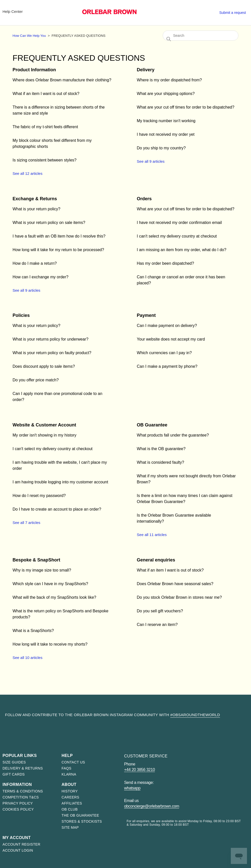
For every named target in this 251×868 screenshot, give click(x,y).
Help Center (13, 11)
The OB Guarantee (80, 815)
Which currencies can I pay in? (164, 353)
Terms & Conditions (23, 791)
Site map (70, 827)
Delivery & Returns (23, 768)
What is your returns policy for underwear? (51, 339)
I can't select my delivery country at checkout (177, 236)
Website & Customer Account (44, 425)
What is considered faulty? (160, 462)
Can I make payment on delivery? (167, 326)
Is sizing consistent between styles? (45, 160)
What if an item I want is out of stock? (46, 94)
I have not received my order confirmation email (179, 223)
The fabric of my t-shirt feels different (45, 127)
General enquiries (156, 560)
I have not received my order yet (166, 134)
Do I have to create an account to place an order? (57, 509)
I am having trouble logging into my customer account (60, 482)
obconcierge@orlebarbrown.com (152, 806)
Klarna (69, 774)
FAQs (66, 768)
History (70, 791)
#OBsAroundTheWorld (195, 715)
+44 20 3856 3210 (140, 770)
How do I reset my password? (39, 496)
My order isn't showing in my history (45, 435)
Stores (196, 11)
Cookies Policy (18, 809)
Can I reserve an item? (157, 625)
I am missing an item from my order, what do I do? (182, 250)
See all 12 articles (27, 173)
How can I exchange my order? (40, 277)
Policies (21, 315)
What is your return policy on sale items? (49, 223)
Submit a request (233, 13)
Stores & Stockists (82, 821)
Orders (144, 199)
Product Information (34, 70)
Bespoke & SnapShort (36, 560)
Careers (70, 797)
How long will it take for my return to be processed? (58, 250)
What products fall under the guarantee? (173, 435)
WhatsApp (132, 788)
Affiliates (72, 803)
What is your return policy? (36, 209)
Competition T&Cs (21, 797)
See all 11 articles (152, 535)
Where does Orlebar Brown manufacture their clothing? (62, 80)
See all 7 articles (26, 523)
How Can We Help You (29, 36)
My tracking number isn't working (166, 121)
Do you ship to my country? (161, 148)
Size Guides (14, 762)
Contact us (73, 762)
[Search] (201, 36)
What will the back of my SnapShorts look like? (54, 597)
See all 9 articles (151, 161)
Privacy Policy (18, 803)
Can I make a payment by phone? (167, 366)
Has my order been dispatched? (165, 263)
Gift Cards (14, 774)
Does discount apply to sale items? (44, 366)
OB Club (70, 809)
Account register (21, 844)
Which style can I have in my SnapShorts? (50, 584)
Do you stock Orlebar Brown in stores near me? (179, 597)
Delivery (146, 70)
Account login (18, 850)
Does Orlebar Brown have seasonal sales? (175, 584)
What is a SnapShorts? (33, 631)
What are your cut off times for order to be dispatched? (186, 107)
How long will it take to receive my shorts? (50, 644)
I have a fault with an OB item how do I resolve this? (59, 236)
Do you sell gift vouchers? (160, 611)
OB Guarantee (152, 425)
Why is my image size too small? (42, 570)
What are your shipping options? (166, 94)
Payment (146, 315)
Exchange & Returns (35, 199)
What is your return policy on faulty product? (52, 353)
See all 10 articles (27, 658)
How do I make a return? (35, 263)
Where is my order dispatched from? (169, 80)
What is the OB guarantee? (161, 449)
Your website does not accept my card (171, 339)
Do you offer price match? (36, 380)
